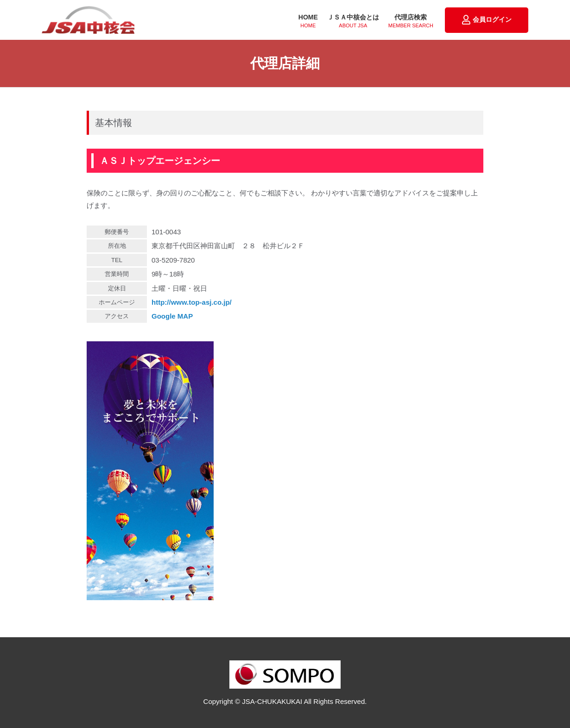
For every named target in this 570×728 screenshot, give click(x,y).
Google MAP (172, 316)
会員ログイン (487, 20)
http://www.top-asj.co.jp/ (192, 302)
